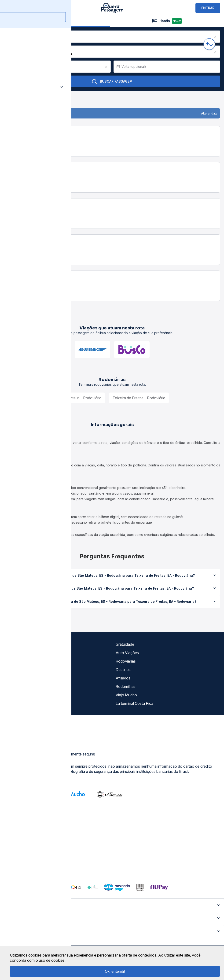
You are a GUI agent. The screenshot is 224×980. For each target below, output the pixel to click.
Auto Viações (127, 653)
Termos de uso (18, 653)
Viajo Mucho (126, 695)
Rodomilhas (126, 686)
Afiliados (123, 678)
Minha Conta (16, 686)
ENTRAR (208, 8)
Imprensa (13, 678)
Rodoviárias (126, 661)
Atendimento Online (22, 695)
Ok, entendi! (115, 971)
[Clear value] (106, 67)
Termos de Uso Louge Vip (27, 670)
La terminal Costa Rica (134, 703)
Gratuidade (125, 644)
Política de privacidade (24, 661)
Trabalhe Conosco (21, 703)
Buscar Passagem (112, 81)
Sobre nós (14, 644)
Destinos (123, 670)
